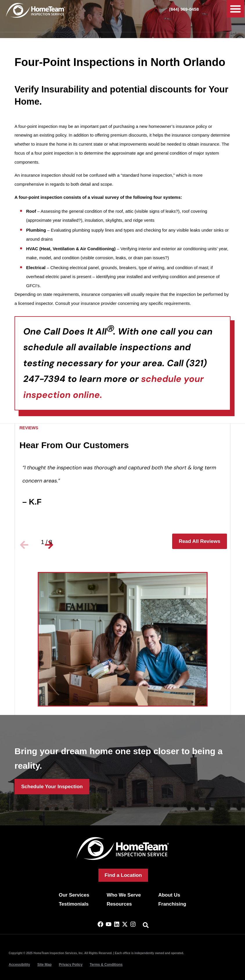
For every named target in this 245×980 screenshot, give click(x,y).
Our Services (74, 895)
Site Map (44, 965)
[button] (235, 9)
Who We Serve (124, 895)
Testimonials (74, 904)
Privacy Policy (71, 965)
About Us (169, 895)
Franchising (172, 904)
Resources (119, 904)
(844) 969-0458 (184, 9)
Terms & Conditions (106, 965)
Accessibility (19, 965)
